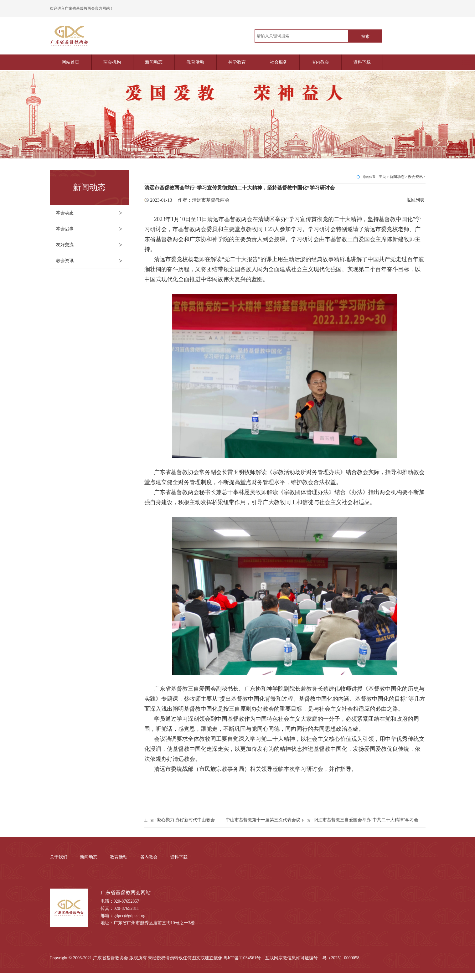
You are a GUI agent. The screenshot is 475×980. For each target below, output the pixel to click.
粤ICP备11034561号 (242, 958)
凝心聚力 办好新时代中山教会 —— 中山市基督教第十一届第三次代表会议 (229, 820)
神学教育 (237, 62)
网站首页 (70, 62)
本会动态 (92, 213)
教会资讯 (92, 261)
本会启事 (92, 229)
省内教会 (320, 62)
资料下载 (362, 62)
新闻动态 (154, 62)
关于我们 (59, 857)
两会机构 (112, 62)
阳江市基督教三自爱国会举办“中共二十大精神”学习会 (366, 820)
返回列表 (416, 200)
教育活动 (195, 62)
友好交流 (92, 245)
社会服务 (279, 62)
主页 (382, 177)
